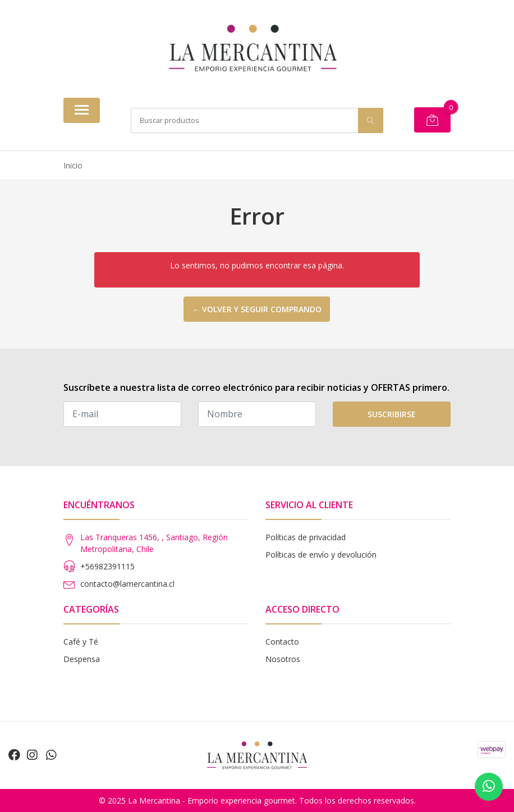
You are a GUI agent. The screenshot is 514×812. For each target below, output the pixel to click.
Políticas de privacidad (306, 537)
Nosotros (283, 659)
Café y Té (81, 642)
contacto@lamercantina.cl (127, 584)
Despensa (82, 659)
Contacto (282, 642)
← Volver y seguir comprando (257, 309)
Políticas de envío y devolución (321, 555)
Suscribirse (392, 414)
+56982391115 (107, 566)
